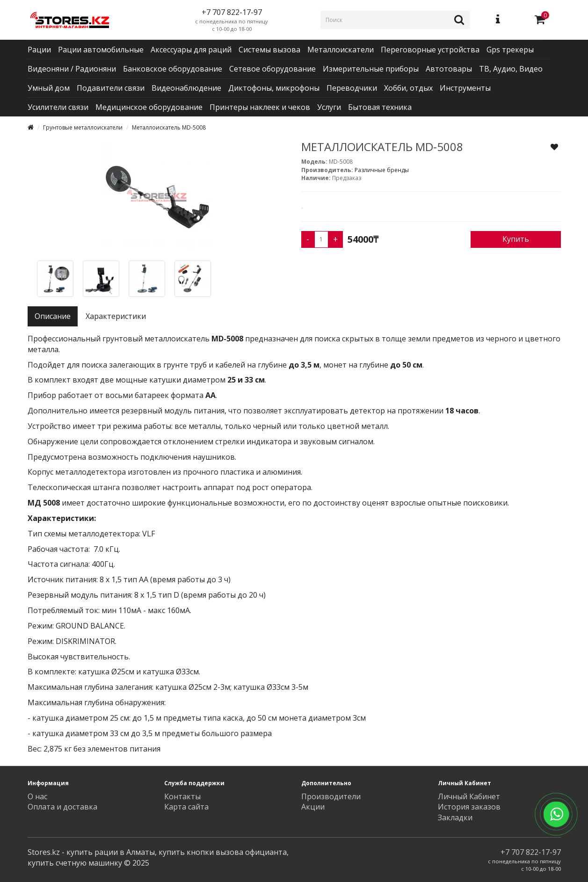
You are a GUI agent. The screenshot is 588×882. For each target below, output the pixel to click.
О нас (37, 796)
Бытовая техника (380, 107)
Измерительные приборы (371, 69)
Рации (39, 50)
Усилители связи (58, 107)
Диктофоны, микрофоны (274, 88)
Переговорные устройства (430, 50)
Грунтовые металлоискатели (83, 127)
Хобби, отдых (408, 88)
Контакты (182, 796)
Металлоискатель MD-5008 (169, 127)
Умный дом (49, 88)
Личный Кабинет (469, 796)
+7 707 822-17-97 (531, 852)
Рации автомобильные (101, 50)
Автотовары (449, 69)
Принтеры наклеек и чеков (260, 107)
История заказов (469, 807)
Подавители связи (111, 88)
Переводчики (352, 88)
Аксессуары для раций (191, 50)
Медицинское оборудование (149, 107)
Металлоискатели (341, 50)
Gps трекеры (510, 50)
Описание (53, 316)
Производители (331, 796)
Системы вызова (269, 50)
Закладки (455, 817)
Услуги (329, 107)
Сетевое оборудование (272, 69)
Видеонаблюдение (186, 88)
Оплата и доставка (62, 807)
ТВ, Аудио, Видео (511, 69)
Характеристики (116, 316)
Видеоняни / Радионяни (72, 69)
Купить (516, 239)
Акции (313, 807)
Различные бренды (382, 170)
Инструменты (465, 88)
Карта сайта (186, 807)
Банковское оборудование (173, 69)
